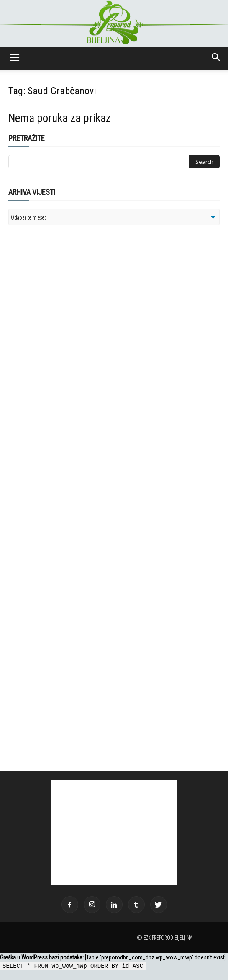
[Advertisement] (73, 339)
